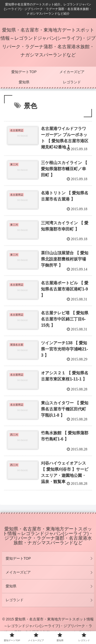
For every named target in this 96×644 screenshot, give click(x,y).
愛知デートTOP (18, 558)
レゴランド (15, 600)
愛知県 (11, 586)
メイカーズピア (18, 572)
